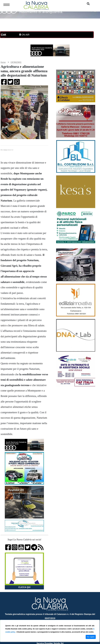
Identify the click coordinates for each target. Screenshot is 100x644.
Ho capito (91, 637)
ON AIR (24, 35)
